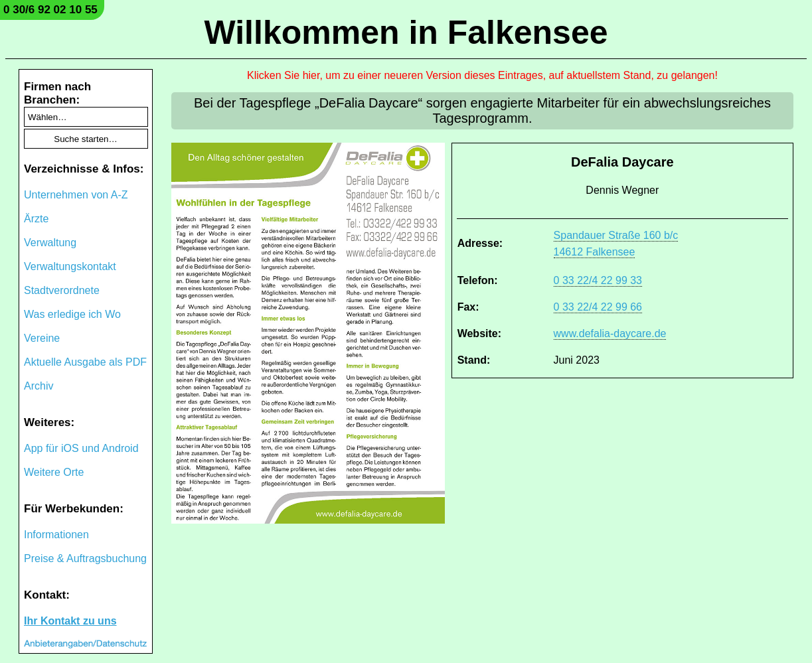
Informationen (56, 535)
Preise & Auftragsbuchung (85, 558)
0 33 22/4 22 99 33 (598, 280)
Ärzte (36, 219)
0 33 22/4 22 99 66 (598, 307)
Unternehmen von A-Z (76, 195)
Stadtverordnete (62, 290)
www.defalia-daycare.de (610, 333)
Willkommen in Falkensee (406, 33)
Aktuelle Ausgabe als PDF (85, 362)
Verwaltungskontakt (70, 266)
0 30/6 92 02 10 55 (50, 10)
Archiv (39, 386)
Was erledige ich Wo (72, 314)
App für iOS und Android (81, 448)
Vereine (42, 338)
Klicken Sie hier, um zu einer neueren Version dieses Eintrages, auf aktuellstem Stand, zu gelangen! (482, 75)
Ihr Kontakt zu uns (70, 621)
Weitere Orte (54, 472)
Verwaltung (50, 243)
